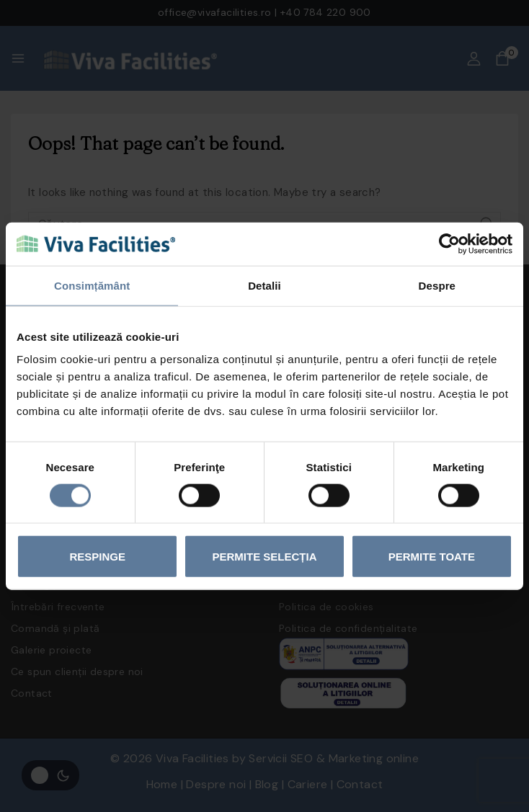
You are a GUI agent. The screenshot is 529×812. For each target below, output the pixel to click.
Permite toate (432, 557)
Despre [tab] (437, 285)
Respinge (97, 557)
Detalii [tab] (264, 285)
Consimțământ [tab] (92, 285)
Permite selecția (265, 557)
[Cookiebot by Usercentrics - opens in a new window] (449, 244)
